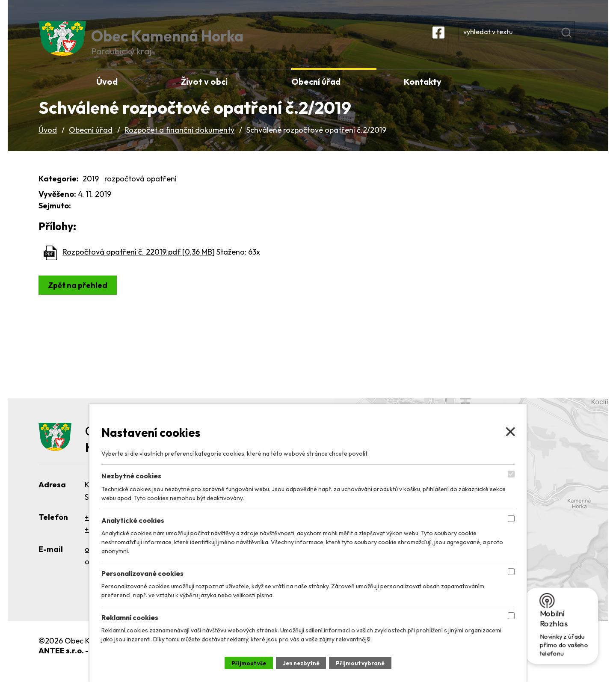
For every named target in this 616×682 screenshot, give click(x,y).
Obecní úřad (91, 143)
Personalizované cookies (142, 572)
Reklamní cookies (130, 616)
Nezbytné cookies (131, 474)
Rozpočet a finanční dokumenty (179, 143)
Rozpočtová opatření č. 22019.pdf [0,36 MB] (139, 265)
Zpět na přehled (80, 298)
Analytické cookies (133, 519)
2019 (91, 191)
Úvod (48, 143)
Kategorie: (59, 191)
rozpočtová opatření (141, 191)
